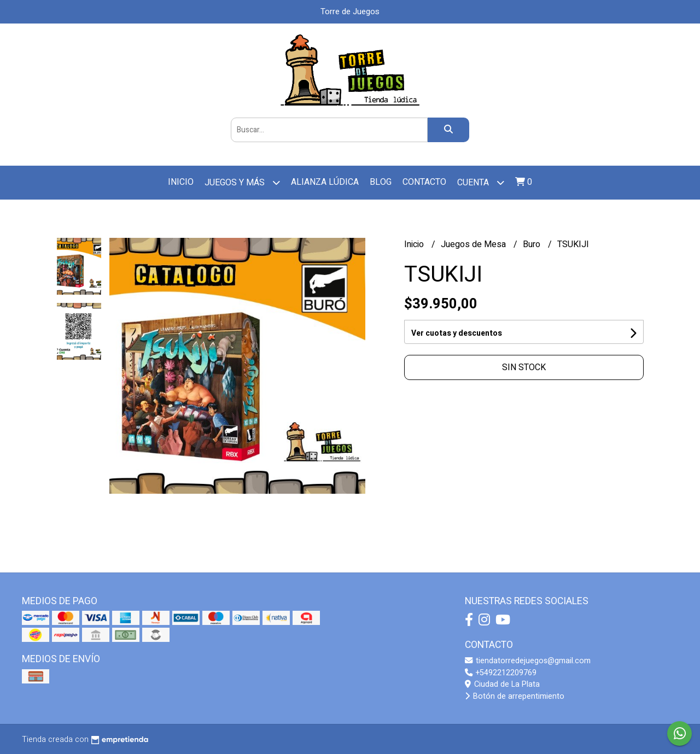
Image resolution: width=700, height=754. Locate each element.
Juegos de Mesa (474, 244)
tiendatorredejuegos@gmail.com (528, 661)
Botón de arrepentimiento (515, 696)
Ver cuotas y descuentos (457, 333)
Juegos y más (242, 182)
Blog (381, 182)
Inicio (181, 182)
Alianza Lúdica (325, 182)
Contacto (424, 182)
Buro (533, 244)
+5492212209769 (501, 673)
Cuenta (481, 182)
